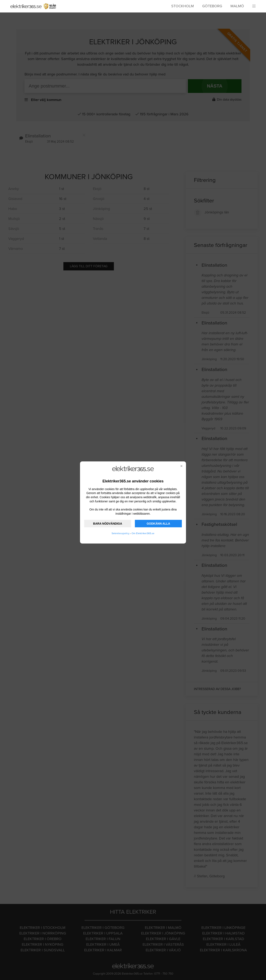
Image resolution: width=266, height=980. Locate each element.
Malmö (237, 6)
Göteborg (212, 6)
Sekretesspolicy (121, 533)
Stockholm (183, 6)
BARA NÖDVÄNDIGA (108, 524)
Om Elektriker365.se (143, 533)
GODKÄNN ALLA (158, 524)
